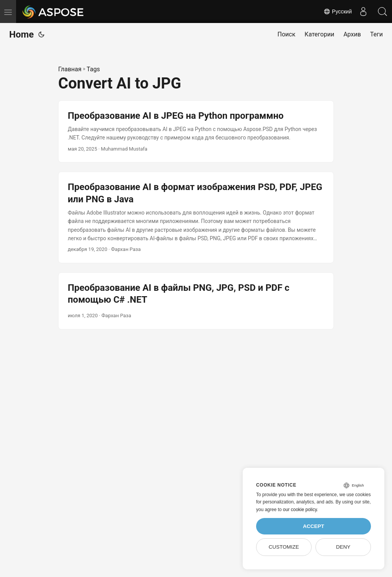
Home (21, 34)
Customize (284, 547)
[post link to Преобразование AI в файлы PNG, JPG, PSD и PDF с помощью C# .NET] (196, 301)
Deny (343, 547)
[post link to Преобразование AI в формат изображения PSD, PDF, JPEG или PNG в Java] (196, 217)
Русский (338, 11)
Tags (93, 69)
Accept (314, 526)
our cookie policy (300, 510)
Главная (70, 69)
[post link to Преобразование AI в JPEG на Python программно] (196, 132)
